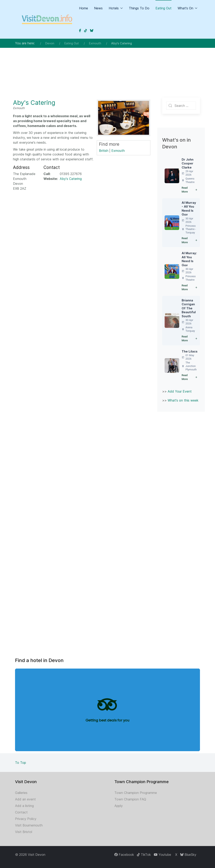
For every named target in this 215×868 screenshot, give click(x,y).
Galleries (21, 793)
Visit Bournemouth (29, 825)
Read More (190, 190)
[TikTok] (144, 855)
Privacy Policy (26, 819)
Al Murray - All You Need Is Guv (189, 209)
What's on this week (183, 400)
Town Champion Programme (136, 793)
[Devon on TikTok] (86, 31)
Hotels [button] (116, 8)
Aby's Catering (34, 103)
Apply (119, 806)
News (98, 8)
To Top (21, 763)
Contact (21, 812)
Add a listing (24, 806)
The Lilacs (190, 351)
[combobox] (181, 106)
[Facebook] (124, 855)
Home (84, 8)
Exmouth (118, 151)
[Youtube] (162, 855)
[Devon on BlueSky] (92, 31)
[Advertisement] (107, 64)
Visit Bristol (24, 832)
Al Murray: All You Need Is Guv (189, 259)
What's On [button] (187, 8)
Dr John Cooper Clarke (188, 163)
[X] (176, 855)
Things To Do (139, 8)
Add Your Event (180, 391)
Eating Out (163, 8)
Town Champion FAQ (130, 799)
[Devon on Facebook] (80, 31)
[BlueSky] (188, 855)
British (104, 151)
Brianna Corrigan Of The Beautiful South (189, 308)
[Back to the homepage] (47, 19)
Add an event (25, 799)
